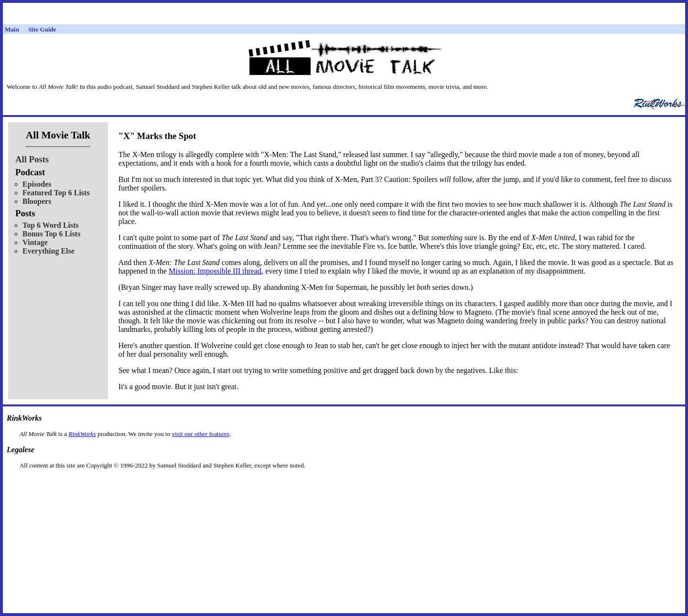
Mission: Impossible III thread (215, 271)
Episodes (37, 184)
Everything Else (48, 251)
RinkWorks (82, 434)
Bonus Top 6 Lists (51, 234)
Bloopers (37, 201)
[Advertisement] (344, 484)
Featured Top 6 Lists (56, 193)
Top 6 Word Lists (51, 225)
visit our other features (201, 434)
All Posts (32, 159)
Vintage (35, 242)
